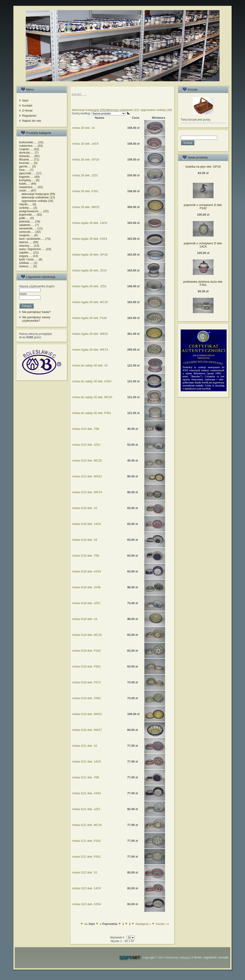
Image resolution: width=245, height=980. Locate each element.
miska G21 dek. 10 (85, 746)
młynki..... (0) (28, 204)
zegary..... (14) (29, 256)
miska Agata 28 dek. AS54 (90, 239)
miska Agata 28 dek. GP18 (90, 255)
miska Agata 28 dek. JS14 (89, 270)
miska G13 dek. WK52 (87, 476)
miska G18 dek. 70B (86, 556)
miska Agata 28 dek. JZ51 (89, 286)
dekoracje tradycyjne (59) (37, 194)
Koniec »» (162, 924)
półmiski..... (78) (30, 221)
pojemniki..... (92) (31, 215)
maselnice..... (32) (31, 187)
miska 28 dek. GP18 (86, 159)
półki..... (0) (26, 218)
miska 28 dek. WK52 (86, 207)
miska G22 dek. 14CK (87, 888)
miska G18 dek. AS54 (87, 571)
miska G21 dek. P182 (86, 841)
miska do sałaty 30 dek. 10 (90, 365)
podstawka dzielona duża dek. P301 (203, 283)
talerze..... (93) (29, 242)
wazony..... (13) (29, 246)
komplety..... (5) (29, 180)
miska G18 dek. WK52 (87, 714)
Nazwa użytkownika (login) (37, 286)
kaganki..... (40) (29, 177)
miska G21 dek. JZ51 (86, 809)
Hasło (23, 294)
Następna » (143, 924)
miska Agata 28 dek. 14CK (90, 223)
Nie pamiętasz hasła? (36, 312)
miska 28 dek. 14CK (85, 144)
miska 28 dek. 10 (83, 128)
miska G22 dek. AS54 (87, 904)
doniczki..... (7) (29, 153)
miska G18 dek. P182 (86, 651)
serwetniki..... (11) (31, 228)
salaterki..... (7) (29, 225)
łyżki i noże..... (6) (31, 259)
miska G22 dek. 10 (85, 872)
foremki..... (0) (28, 163)
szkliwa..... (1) (28, 263)
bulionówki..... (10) (31, 142)
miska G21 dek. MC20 (87, 825)
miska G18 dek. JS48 (86, 587)
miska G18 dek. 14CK (87, 524)
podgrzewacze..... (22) (34, 211)
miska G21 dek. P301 (86, 857)
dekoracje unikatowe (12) (37, 197)
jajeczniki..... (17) (30, 173)
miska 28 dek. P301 (85, 191)
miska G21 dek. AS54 (87, 793)
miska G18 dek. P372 (86, 682)
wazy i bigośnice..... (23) (35, 249)
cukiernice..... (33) (31, 146)
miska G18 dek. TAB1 (87, 698)
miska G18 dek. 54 (85, 540)
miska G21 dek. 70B (86, 777)
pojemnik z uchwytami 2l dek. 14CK (203, 245)
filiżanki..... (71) (29, 159)
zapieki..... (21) (29, 252)
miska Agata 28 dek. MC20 (90, 302)
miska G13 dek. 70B (86, 429)
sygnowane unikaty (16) (36, 201)
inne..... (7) (26, 170)
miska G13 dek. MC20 (87, 460)
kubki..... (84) (28, 184)
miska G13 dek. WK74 (87, 492)
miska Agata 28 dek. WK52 (90, 334)
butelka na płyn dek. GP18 (203, 167)
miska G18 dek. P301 (86, 666)
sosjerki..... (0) (28, 235)
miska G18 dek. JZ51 (86, 603)
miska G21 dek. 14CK (87, 762)
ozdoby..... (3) (28, 208)
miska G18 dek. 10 (85, 508)
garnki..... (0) (27, 166)
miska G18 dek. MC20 (87, 635)
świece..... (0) (28, 266)
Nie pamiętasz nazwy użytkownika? (36, 319)
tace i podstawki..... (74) (35, 239)
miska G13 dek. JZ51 (86, 445)
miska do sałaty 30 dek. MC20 (92, 397)
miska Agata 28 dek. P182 (90, 318)
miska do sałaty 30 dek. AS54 (92, 381)
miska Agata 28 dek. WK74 (90, 350)
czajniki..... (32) (29, 149)
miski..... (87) (28, 190)
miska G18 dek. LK (85, 619)
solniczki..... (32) (30, 232)
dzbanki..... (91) (29, 156)
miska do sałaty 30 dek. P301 (92, 413)
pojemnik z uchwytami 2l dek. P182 (203, 207)
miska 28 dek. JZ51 (85, 175)
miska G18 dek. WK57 (87, 730)
